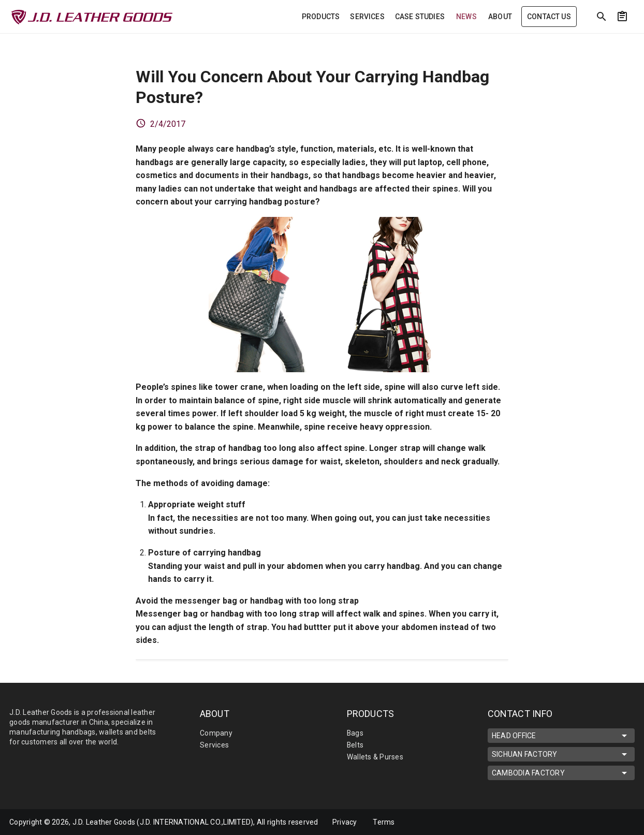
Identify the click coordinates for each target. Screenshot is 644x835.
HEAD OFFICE (561, 736)
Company (216, 733)
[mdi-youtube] (611, 822)
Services (214, 745)
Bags (355, 733)
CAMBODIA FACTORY (561, 773)
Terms (384, 822)
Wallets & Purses (375, 757)
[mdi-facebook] (590, 822)
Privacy (345, 822)
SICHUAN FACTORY (561, 754)
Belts (355, 745)
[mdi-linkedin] (568, 822)
